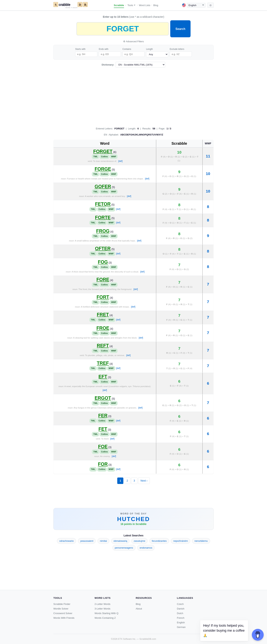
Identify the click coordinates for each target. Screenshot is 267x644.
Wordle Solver (61, 609)
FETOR (103, 204)
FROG (103, 231)
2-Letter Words (102, 604)
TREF (103, 363)
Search (180, 29)
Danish (181, 609)
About (139, 609)
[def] (120, 161)
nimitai (103, 541)
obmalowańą (120, 541)
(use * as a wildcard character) (133, 17)
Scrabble (119, 5)
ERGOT (103, 398)
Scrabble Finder (62, 604)
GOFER (103, 186)
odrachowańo (66, 541)
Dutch (180, 613)
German (181, 627)
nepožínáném (180, 541)
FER (103, 415)
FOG (103, 262)
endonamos (146, 548)
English (181, 622)
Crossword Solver (63, 613)
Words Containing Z (105, 618)
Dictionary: (108, 65)
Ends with (104, 49)
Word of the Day (134, 514)
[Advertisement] (133, 96)
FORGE (103, 169)
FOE (103, 446)
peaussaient (87, 541)
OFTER (103, 248)
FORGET (103, 151)
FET (103, 429)
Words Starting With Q (106, 613)
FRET (103, 315)
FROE (103, 328)
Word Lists (145, 5)
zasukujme (139, 541)
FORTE (103, 217)
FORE (103, 279)
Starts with (80, 49)
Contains (127, 49)
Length (149, 49)
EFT (103, 377)
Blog (156, 5)
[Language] (196, 5)
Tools (131, 5)
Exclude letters (177, 49)
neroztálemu (201, 541)
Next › (144, 481)
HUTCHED (133, 519)
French (181, 618)
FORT (103, 297)
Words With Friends (64, 618)
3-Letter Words (102, 609)
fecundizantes (159, 541)
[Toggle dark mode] (210, 5)
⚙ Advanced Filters (133, 41)
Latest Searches (133, 535)
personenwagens (124, 548)
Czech (180, 604)
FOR (103, 464)
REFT (103, 346)
